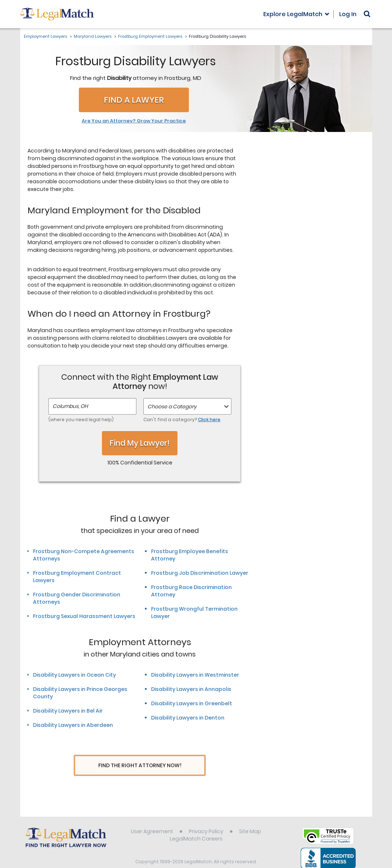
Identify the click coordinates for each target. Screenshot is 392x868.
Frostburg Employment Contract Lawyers (77, 577)
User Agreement (152, 818)
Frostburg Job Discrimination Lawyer (200, 573)
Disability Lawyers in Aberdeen (73, 725)
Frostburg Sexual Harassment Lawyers (84, 616)
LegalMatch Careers (196, 825)
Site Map (250, 818)
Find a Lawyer (134, 100)
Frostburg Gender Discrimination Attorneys (77, 598)
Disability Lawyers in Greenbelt (192, 703)
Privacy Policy (206, 818)
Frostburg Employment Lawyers (150, 36)
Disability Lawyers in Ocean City (74, 675)
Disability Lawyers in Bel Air (68, 711)
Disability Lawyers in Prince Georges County (80, 693)
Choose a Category (172, 407)
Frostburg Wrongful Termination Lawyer (194, 613)
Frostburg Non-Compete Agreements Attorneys (84, 555)
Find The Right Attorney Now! (140, 766)
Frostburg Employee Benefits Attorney (190, 555)
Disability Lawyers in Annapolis (191, 689)
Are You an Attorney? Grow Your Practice (134, 121)
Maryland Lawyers (93, 36)
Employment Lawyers (45, 36)
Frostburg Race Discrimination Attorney (191, 591)
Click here (209, 420)
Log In (348, 14)
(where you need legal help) (81, 420)
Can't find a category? (182, 420)
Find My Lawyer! (140, 443)
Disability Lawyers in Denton (188, 718)
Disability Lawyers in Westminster (195, 675)
